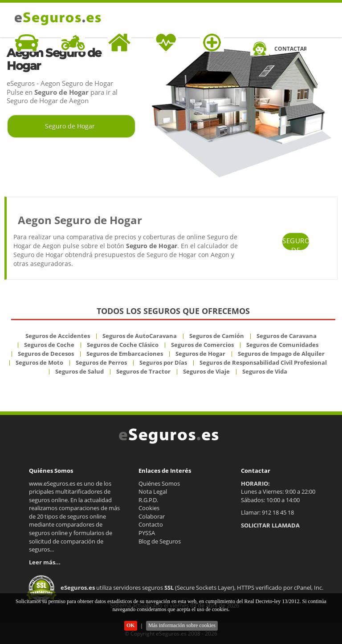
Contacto (151, 524)
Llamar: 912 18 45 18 (267, 512)
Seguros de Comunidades (282, 345)
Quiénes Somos (159, 483)
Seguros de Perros (101, 362)
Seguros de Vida (265, 371)
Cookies (149, 508)
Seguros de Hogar (200, 354)
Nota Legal (153, 491)
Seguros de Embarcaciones (125, 354)
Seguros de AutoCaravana (140, 336)
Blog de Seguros (160, 541)
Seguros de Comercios (202, 345)
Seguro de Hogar (70, 126)
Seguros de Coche (49, 345)
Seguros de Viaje (206, 371)
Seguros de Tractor (143, 371)
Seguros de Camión (217, 336)
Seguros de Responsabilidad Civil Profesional (263, 362)
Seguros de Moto (39, 362)
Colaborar (152, 516)
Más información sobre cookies (182, 625)
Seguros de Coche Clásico (123, 345)
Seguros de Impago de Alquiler (281, 354)
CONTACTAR (290, 49)
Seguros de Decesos (46, 354)
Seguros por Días (163, 362)
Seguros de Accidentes (58, 336)
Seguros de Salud (79, 371)
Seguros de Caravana (287, 336)
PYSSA (147, 533)
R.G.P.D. (148, 500)
